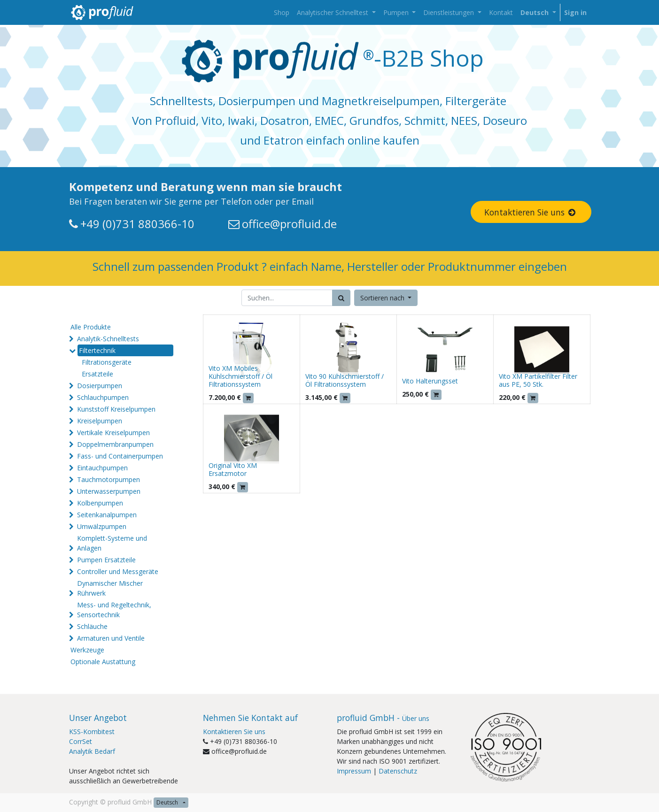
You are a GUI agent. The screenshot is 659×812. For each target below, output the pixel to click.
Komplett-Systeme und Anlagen (112, 543)
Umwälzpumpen (102, 526)
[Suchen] (341, 298)
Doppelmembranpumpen (115, 444)
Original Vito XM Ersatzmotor (233, 469)
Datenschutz (398, 771)
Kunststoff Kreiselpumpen (116, 409)
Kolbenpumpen (100, 503)
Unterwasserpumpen (109, 491)
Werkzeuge (87, 650)
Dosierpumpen (100, 386)
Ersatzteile (97, 374)
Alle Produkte (91, 327)
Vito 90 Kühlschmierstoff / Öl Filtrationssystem (345, 380)
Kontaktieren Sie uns (531, 212)
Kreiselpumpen (100, 421)
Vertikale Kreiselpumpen (113, 433)
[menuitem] (282, 12)
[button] (386, 298)
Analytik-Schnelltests (108, 339)
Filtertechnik (97, 350)
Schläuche (92, 626)
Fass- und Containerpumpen (120, 456)
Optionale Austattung (103, 662)
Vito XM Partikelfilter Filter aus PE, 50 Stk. (538, 380)
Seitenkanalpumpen (107, 515)
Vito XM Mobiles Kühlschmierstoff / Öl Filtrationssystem (240, 376)
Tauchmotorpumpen (109, 479)
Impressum (354, 771)
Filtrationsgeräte (107, 362)
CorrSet (81, 741)
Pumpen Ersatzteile (106, 560)
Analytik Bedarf (92, 751)
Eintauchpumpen (102, 468)
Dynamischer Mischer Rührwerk (110, 588)
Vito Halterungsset (430, 381)
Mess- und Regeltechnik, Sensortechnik (114, 610)
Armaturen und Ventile (111, 638)
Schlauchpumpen (103, 397)
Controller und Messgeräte (118, 571)
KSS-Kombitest (92, 732)
